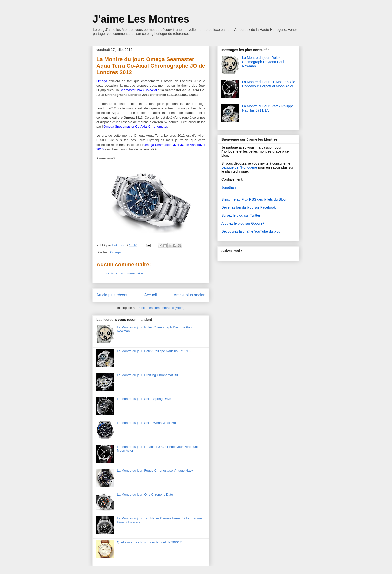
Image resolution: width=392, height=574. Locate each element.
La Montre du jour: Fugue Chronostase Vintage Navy (155, 471)
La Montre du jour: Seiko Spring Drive (144, 399)
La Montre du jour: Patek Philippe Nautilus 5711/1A (154, 351)
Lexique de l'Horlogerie (239, 167)
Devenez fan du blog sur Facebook (249, 207)
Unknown (119, 245)
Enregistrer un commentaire (123, 273)
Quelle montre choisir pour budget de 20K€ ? (149, 542)
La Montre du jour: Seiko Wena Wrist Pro (146, 423)
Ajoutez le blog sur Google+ (243, 223)
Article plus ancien (190, 295)
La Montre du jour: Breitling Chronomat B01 (148, 375)
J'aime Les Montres (141, 19)
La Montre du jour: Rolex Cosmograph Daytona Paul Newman (263, 62)
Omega (116, 252)
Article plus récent (112, 295)
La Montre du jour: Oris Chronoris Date (145, 495)
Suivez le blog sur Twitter (241, 215)
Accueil (151, 295)
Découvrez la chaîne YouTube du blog (251, 231)
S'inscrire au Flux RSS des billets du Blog (254, 199)
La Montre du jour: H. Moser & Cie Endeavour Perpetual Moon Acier (269, 84)
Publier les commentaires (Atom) (161, 308)
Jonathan (229, 187)
